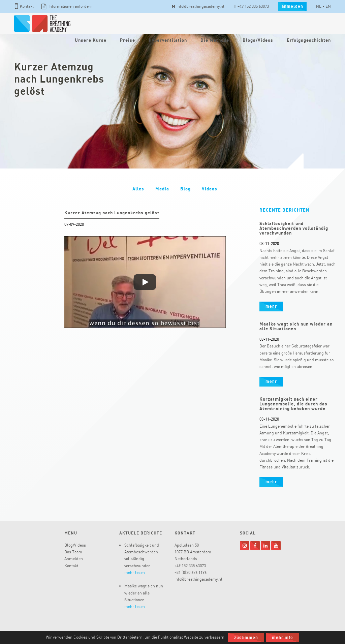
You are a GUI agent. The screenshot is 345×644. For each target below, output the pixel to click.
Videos (210, 189)
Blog (185, 189)
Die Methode (215, 40)
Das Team (73, 552)
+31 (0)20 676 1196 (191, 572)
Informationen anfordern (67, 6)
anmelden (292, 6)
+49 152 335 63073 (251, 6)
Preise (128, 40)
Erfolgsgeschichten (309, 40)
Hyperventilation (168, 40)
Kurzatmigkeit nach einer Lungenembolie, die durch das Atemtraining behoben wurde (293, 404)
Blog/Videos (75, 545)
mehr (271, 306)
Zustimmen (246, 637)
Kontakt (24, 6)
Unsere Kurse (91, 40)
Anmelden (74, 559)
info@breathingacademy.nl (198, 6)
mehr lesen (135, 572)
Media (162, 189)
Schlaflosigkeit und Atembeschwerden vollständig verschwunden (294, 228)
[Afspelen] (145, 282)
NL (319, 6)
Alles (138, 189)
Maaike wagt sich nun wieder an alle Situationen (296, 326)
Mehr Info (283, 637)
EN (328, 6)
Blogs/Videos (258, 40)
